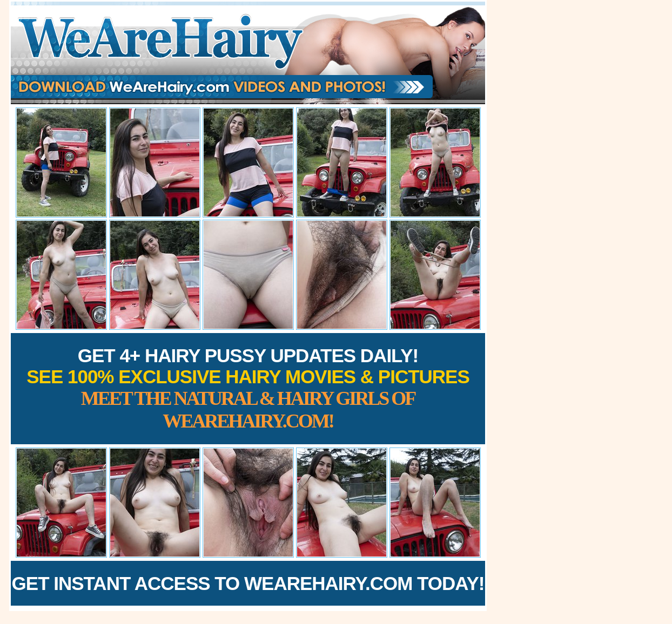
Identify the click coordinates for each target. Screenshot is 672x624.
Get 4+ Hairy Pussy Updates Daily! (248, 388)
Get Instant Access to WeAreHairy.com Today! (248, 583)
